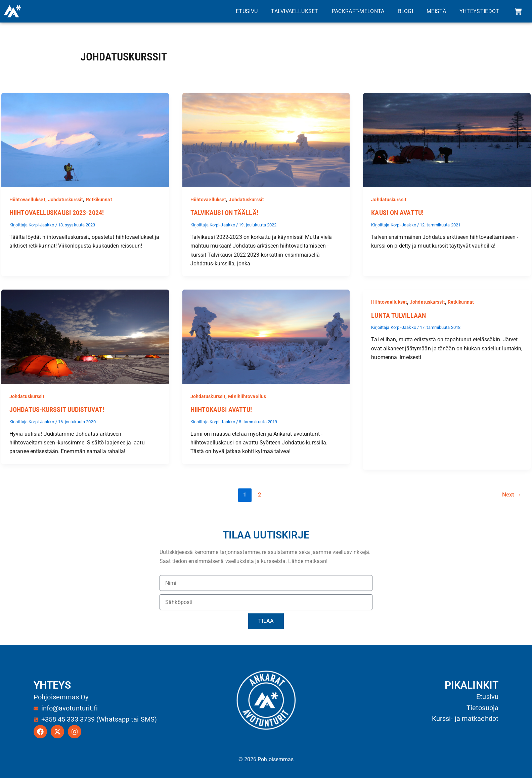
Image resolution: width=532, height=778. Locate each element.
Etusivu (247, 11)
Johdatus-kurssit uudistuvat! (57, 409)
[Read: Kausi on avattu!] (447, 140)
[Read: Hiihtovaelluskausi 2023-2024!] (85, 140)
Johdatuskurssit (66, 200)
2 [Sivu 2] (259, 494)
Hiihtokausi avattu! (221, 409)
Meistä (436, 11)
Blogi (406, 11)
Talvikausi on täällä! (224, 213)
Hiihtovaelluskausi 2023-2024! (57, 213)
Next (512, 494)
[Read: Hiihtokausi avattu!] (266, 336)
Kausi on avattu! (397, 213)
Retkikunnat (99, 200)
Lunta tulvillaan (398, 315)
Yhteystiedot (479, 11)
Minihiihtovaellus (247, 396)
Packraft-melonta (358, 11)
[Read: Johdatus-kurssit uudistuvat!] (85, 336)
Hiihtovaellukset (27, 200)
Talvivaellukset (295, 11)
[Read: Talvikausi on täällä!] (266, 140)
